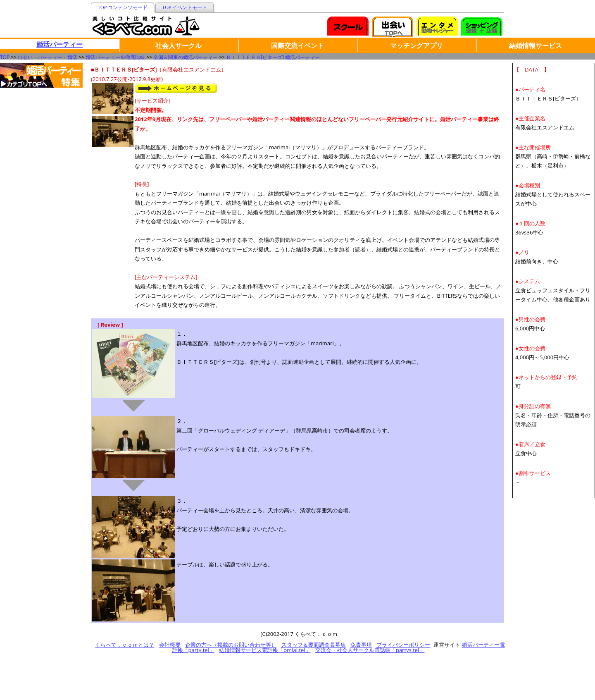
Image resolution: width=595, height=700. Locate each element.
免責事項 (361, 645)
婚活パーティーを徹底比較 (115, 57)
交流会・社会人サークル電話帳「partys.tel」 (370, 650)
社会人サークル (178, 45)
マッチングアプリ (416, 45)
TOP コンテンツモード (123, 7)
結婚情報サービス (535, 45)
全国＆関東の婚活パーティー (186, 57)
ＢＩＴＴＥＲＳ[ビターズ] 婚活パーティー (273, 57)
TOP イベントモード (184, 7)
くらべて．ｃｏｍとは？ (125, 645)
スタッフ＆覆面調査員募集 (314, 645)
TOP (5, 57)
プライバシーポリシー (403, 645)
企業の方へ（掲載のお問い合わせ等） (231, 645)
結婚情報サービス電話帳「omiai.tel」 (265, 650)
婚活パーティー (59, 44)
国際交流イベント (297, 45)
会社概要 (170, 645)
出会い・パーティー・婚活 (48, 57)
